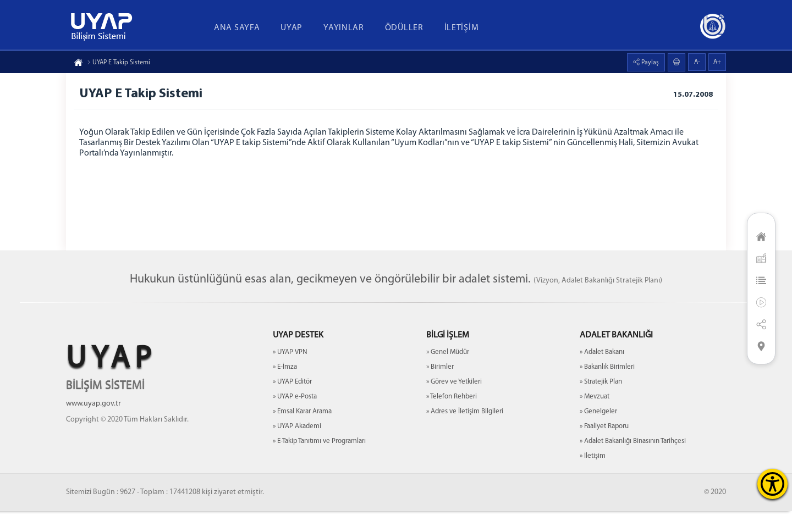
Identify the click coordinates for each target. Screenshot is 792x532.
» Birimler (440, 388)
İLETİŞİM (462, 28)
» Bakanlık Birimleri (607, 388)
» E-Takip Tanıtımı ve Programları (319, 462)
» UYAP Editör (292, 403)
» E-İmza (285, 388)
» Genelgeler (598, 432)
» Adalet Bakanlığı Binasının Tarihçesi (633, 462)
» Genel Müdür (448, 373)
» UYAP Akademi (297, 447)
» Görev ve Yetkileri (454, 403)
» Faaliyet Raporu (604, 447)
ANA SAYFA (237, 28)
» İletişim (593, 477)
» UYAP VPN (290, 373)
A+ (717, 62)
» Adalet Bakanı (602, 373)
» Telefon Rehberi (452, 417)
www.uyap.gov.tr (94, 425)
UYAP (291, 28)
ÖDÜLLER (404, 28)
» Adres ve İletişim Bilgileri (465, 432)
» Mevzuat (595, 417)
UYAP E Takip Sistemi (119, 63)
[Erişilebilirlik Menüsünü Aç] (772, 484)
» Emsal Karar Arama (302, 432)
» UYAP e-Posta (295, 417)
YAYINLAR (344, 28)
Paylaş (649, 63)
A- (697, 62)
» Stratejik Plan (601, 403)
